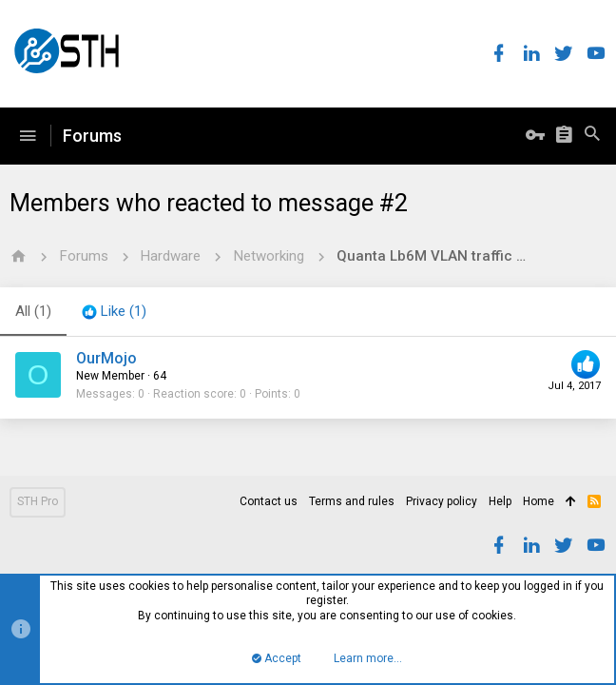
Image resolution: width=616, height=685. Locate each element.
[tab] (114, 312)
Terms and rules (352, 501)
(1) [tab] (33, 311)
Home (539, 501)
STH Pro (38, 501)
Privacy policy (442, 501)
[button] (28, 136)
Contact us (269, 501)
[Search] (592, 136)
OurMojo (106, 358)
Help (500, 501)
